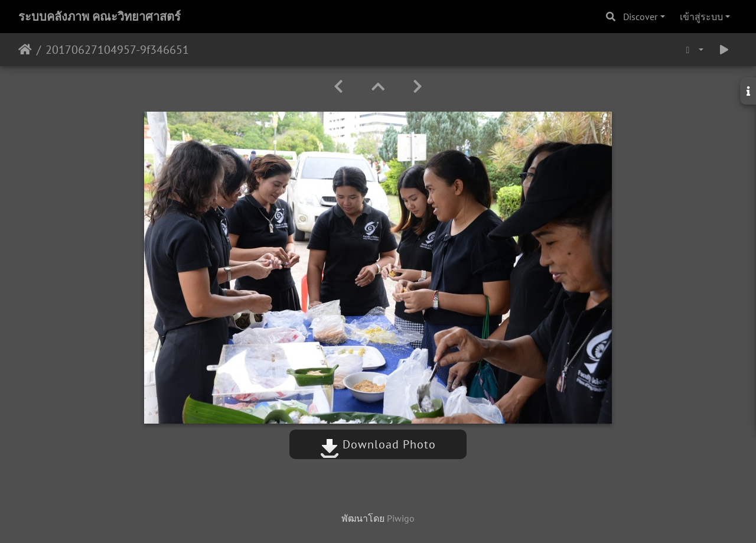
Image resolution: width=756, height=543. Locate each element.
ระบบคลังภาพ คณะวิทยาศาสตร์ (100, 17)
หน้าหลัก (25, 50)
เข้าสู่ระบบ (701, 17)
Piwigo (401, 518)
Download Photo (378, 444)
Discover (640, 17)
